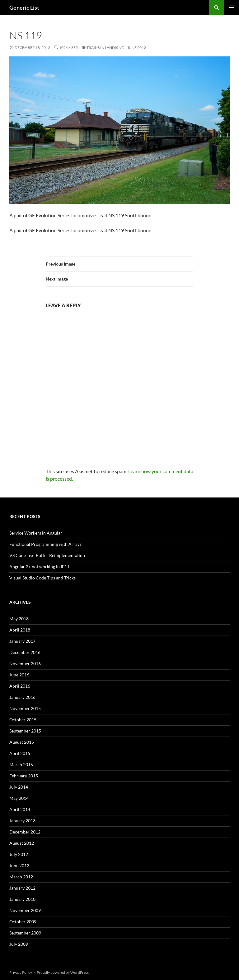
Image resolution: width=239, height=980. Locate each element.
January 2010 (22, 899)
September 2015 (25, 731)
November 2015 (25, 708)
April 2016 (20, 686)
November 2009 (25, 910)
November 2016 (25, 663)
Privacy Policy (21, 972)
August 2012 (22, 843)
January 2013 (22, 821)
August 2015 (22, 742)
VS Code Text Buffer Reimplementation (47, 555)
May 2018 (19, 619)
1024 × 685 (68, 48)
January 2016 (22, 697)
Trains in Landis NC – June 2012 (116, 48)
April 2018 (20, 630)
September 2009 (25, 933)
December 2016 (25, 652)
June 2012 (19, 865)
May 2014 (19, 798)
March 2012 (21, 877)
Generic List (24, 7)
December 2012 (25, 832)
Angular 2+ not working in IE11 (39, 567)
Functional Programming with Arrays (45, 544)
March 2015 (21, 764)
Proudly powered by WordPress (63, 972)
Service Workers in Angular (36, 533)
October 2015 (23, 720)
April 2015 (20, 753)
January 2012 (22, 888)
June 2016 (19, 675)
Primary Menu (232, 7)
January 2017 (22, 641)
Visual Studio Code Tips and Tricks (42, 578)
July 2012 (19, 854)
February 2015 (24, 776)
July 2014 (19, 787)
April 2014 (20, 809)
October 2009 (23, 922)
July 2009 (19, 944)
